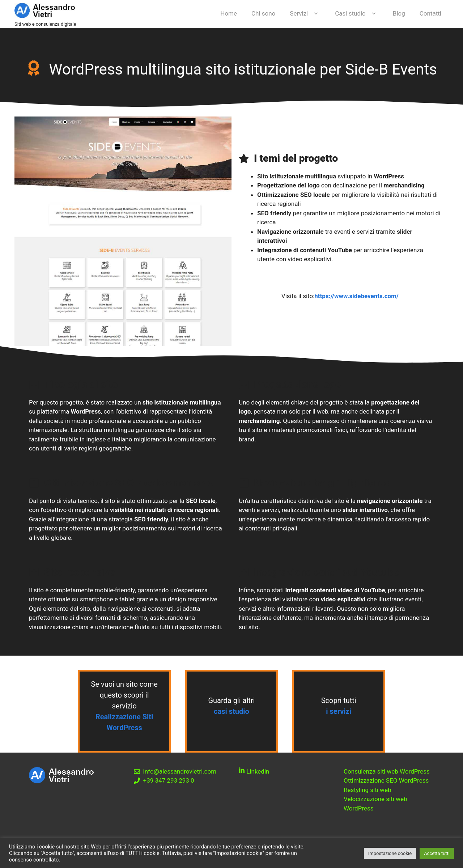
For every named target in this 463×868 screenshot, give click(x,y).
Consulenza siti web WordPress (387, 771)
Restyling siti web (367, 790)
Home (229, 13)
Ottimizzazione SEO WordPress (386, 780)
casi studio (231, 711)
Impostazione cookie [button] (390, 853)
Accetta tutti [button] (437, 853)
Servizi (305, 14)
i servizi (339, 711)
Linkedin (257, 771)
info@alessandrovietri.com (180, 771)
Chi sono (263, 13)
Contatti (430, 13)
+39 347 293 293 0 (169, 780)
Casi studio (357, 14)
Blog (399, 13)
